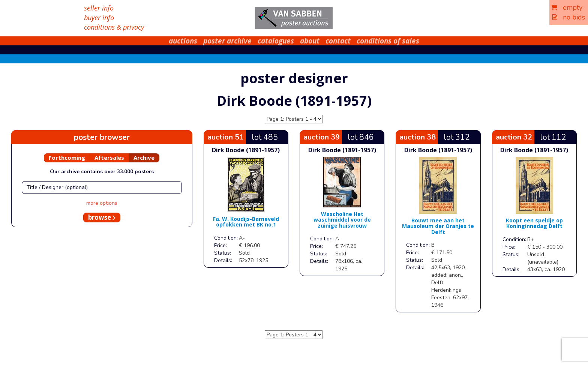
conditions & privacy (114, 27)
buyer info (99, 18)
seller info (99, 8)
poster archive (227, 41)
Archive (144, 157)
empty (567, 7)
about (310, 41)
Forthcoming (67, 157)
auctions (183, 41)
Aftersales (109, 157)
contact (338, 41)
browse (102, 217)
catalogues (276, 41)
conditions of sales (388, 41)
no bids (569, 17)
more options (102, 203)
